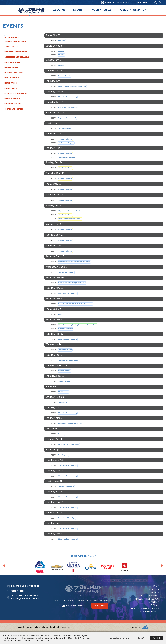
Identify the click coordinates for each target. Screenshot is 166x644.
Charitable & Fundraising (17, 57)
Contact (154, 602)
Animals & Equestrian (15, 42)
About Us (59, 10)
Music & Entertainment (16, 93)
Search (156, 3)
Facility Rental (101, 10)
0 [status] (163, 3)
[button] (4, 566)
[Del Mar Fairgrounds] (32, 12)
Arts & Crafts (11, 47)
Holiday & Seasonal (14, 73)
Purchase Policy (149, 612)
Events (78, 10)
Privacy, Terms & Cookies (145, 609)
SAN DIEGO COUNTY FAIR (117, 3)
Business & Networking (16, 52)
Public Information (133, 10)
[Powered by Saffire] (144, 627)
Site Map (154, 606)
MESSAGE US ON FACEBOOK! (26, 586)
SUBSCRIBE (100, 606)
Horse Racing (11, 83)
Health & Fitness (12, 68)
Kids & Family (11, 88)
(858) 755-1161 (17, 591)
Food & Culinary (12, 62)
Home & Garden (12, 78)
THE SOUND (141, 3)
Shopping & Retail (13, 104)
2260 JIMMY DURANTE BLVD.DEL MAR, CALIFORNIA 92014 (25, 598)
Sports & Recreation (14, 109)
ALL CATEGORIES (12, 37)
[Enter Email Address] (74, 606)
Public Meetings (12, 99)
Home (156, 586)
